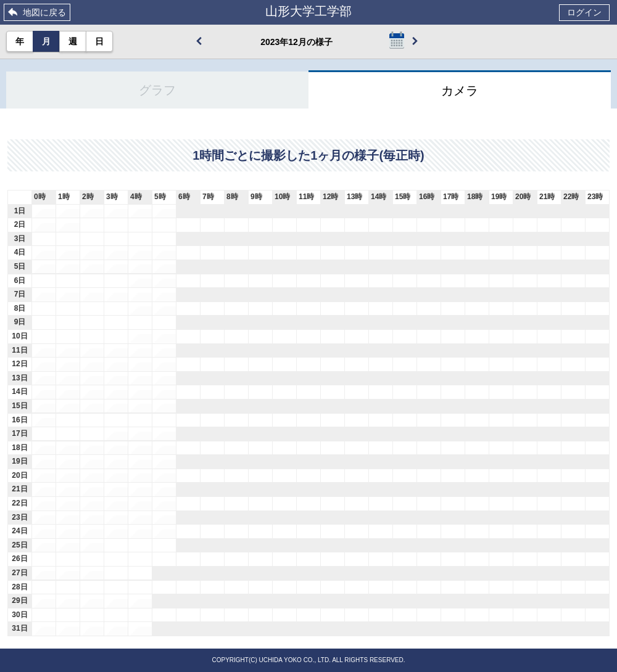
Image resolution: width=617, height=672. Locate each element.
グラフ (157, 90)
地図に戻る (44, 12)
